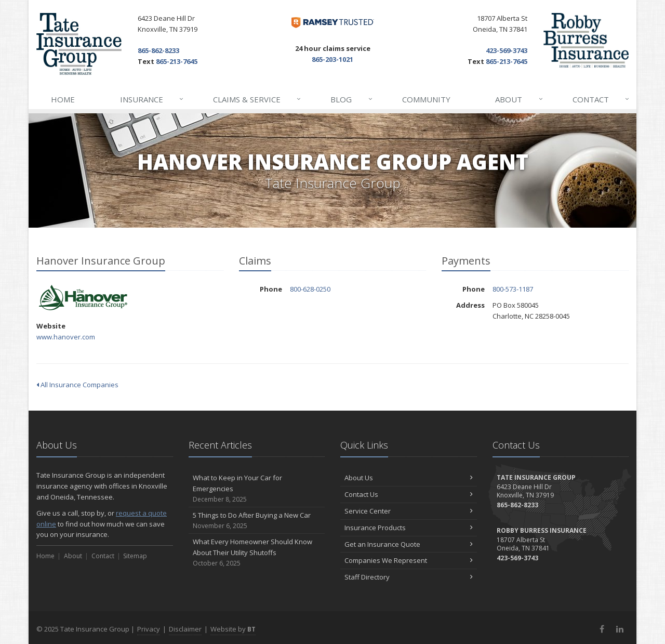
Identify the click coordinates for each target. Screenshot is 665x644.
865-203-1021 (332, 59)
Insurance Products (409, 528)
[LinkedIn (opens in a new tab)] (620, 629)
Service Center (409, 511)
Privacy (149, 629)
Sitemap (135, 556)
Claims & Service (257, 99)
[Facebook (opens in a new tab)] (602, 629)
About (519, 99)
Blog (352, 99)
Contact (601, 99)
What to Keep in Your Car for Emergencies (257, 489)
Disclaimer (185, 629)
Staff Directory (409, 577)
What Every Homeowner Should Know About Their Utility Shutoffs (257, 553)
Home (63, 99)
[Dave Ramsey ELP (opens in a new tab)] (333, 23)
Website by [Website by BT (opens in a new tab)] (233, 629)
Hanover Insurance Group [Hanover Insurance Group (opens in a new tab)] (83, 298)
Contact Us (409, 494)
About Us (409, 478)
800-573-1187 (513, 289)
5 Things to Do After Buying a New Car (257, 521)
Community (426, 99)
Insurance (152, 99)
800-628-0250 (310, 289)
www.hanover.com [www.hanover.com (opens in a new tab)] (66, 337)
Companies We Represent (409, 560)
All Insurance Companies (77, 385)
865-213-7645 (177, 61)
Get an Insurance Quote (409, 544)
